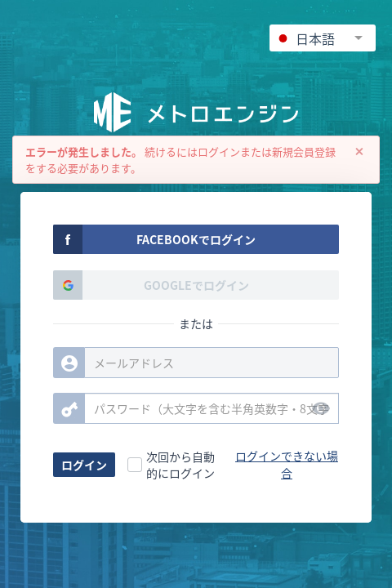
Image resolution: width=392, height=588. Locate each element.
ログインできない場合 (287, 464)
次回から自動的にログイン (180, 465)
